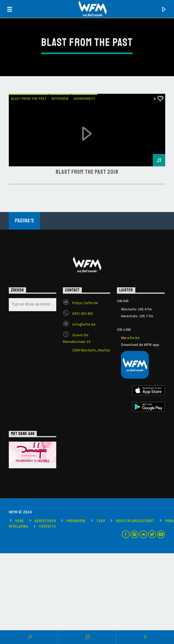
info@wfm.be (84, 325)
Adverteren (45, 521)
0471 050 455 (83, 314)
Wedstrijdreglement (135, 521)
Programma (76, 521)
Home (19, 521)
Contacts (47, 526)
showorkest (84, 99)
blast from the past (29, 99)
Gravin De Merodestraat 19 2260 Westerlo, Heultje (86, 343)
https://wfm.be (85, 303)
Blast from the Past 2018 (87, 172)
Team (101, 521)
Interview (60, 99)
